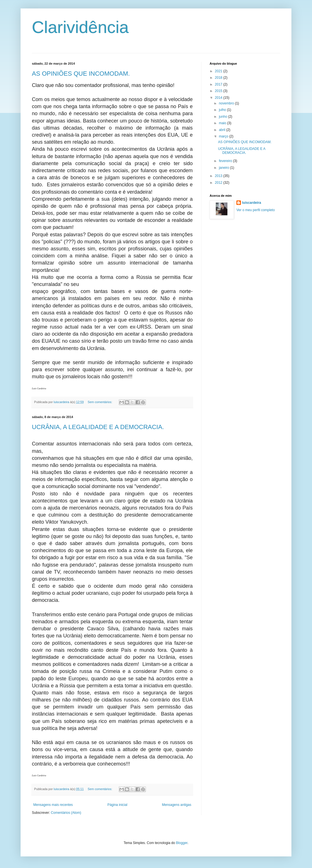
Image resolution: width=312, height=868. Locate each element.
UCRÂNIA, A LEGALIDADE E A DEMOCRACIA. (98, 427)
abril (223, 130)
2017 (219, 84)
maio (223, 123)
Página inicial (117, 805)
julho (223, 110)
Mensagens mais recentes (53, 805)
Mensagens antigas (177, 805)
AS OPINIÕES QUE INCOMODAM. (81, 74)
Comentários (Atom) (66, 813)
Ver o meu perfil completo (256, 210)
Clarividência (80, 27)
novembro (227, 103)
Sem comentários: (100, 402)
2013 (219, 176)
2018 (219, 78)
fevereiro (226, 161)
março (224, 136)
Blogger (182, 843)
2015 (219, 91)
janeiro (224, 168)
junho (224, 117)
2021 (219, 71)
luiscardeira (251, 203)
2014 (219, 98)
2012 (219, 183)
